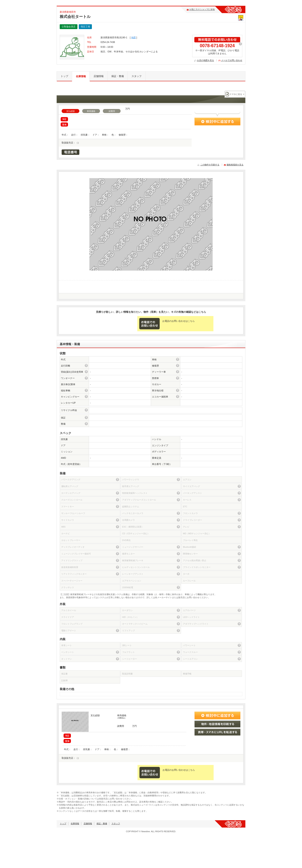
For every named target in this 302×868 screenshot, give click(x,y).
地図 (133, 38)
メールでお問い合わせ (232, 60)
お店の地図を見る (206, 60)
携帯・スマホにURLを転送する (217, 732)
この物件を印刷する (210, 165)
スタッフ (137, 76)
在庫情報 (81, 76)
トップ (64, 76)
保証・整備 (118, 76)
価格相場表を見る (235, 165)
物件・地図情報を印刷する (217, 724)
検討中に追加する (217, 122)
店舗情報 (99, 76)
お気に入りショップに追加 (202, 9)
